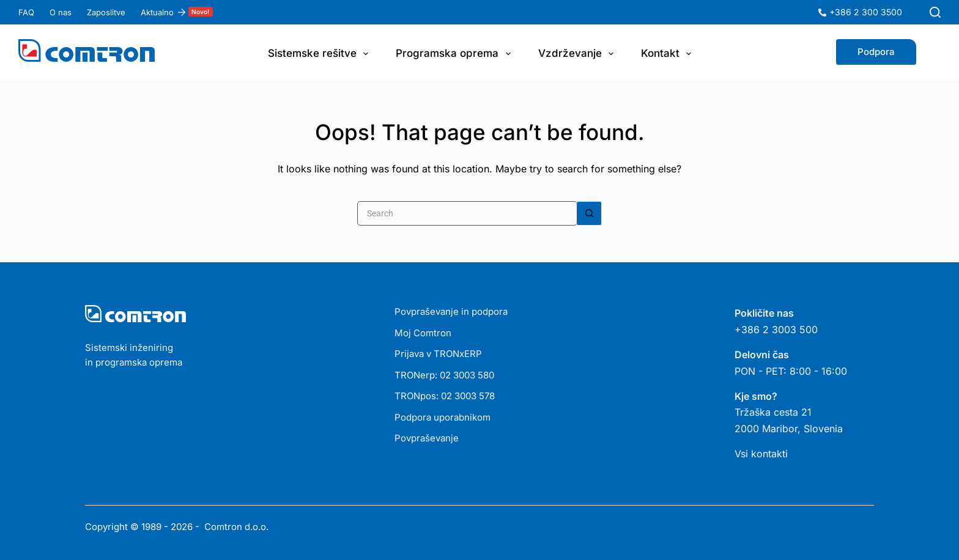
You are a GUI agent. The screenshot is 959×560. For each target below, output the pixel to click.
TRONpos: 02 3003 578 (445, 396)
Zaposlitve (106, 12)
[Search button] (590, 213)
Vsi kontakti (761, 454)
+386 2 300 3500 (866, 12)
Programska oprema (455, 54)
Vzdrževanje (578, 54)
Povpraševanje (427, 438)
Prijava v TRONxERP (438, 354)
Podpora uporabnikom (442, 417)
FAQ (26, 12)
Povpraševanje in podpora (451, 311)
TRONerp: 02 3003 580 (444, 375)
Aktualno (177, 12)
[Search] (935, 12)
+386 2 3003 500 (776, 330)
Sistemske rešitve (320, 54)
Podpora (876, 52)
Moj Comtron (423, 333)
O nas (61, 12)
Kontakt (668, 54)
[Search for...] (467, 213)
